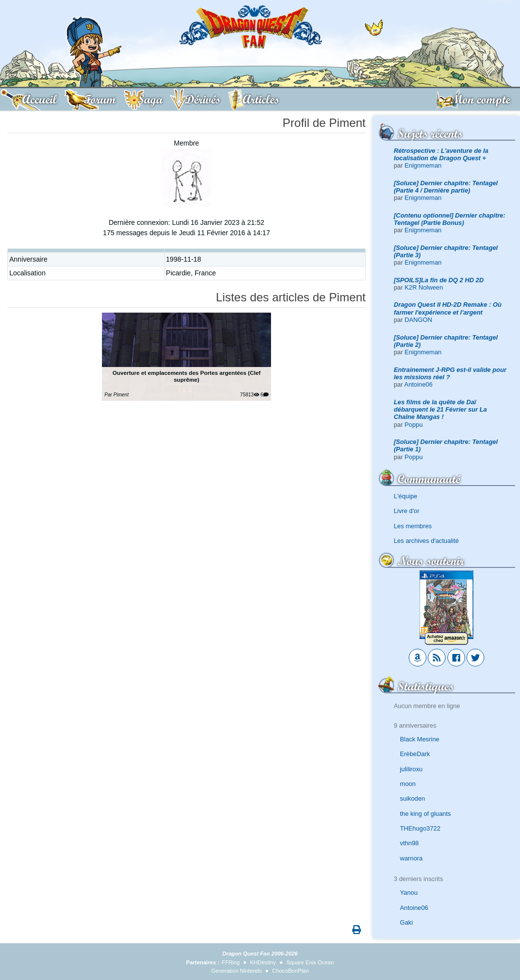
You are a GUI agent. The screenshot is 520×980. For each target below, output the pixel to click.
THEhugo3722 (420, 828)
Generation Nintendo (236, 971)
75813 (250, 395)
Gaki (406, 922)
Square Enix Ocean (310, 962)
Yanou (409, 893)
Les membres (413, 526)
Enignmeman (423, 165)
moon (408, 784)
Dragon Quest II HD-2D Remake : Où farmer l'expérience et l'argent (448, 308)
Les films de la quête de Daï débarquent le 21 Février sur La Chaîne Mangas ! (441, 410)
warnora (411, 858)
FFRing (231, 962)
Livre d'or (407, 511)
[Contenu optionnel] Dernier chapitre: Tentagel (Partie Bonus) (450, 219)
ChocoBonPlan (290, 971)
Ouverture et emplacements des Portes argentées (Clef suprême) (186, 376)
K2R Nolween (424, 287)
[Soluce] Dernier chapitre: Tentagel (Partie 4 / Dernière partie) (446, 187)
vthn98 (409, 843)
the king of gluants (425, 814)
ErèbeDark (415, 754)
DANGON (419, 320)
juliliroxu (411, 769)
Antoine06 (419, 384)
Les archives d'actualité (427, 541)
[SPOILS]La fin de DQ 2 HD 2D (439, 280)
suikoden (412, 798)
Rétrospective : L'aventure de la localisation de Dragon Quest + (441, 154)
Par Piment (116, 395)
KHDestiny (263, 962)
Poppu (414, 425)
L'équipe (406, 496)
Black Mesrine (420, 739)
